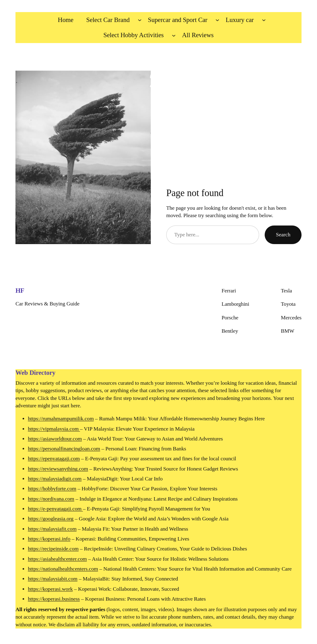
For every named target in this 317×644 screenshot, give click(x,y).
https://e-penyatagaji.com (55, 509)
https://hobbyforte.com (52, 489)
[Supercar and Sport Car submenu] (217, 20)
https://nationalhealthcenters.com (63, 569)
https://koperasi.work (50, 589)
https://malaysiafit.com (52, 529)
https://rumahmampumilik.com (61, 419)
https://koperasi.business (54, 599)
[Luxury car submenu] (264, 20)
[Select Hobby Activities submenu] (174, 35)
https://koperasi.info (49, 539)
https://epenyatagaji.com (54, 459)
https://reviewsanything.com (58, 469)
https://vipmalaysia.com (54, 429)
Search (283, 235)
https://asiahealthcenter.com (57, 559)
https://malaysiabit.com (53, 579)
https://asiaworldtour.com (55, 439)
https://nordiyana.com (51, 499)
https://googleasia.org (51, 519)
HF (20, 291)
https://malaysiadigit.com (55, 479)
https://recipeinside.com (53, 549)
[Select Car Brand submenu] (140, 20)
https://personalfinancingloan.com (64, 449)
